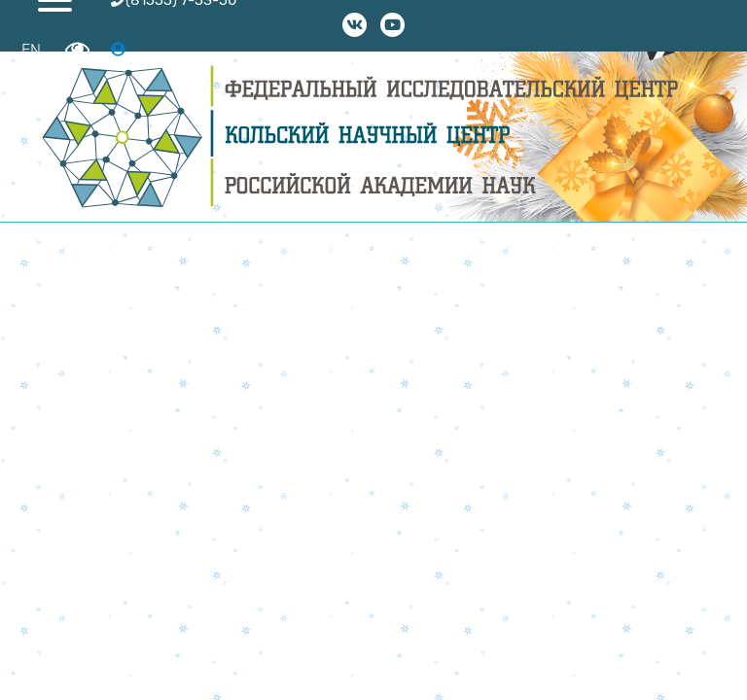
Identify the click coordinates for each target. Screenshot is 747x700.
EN (31, 50)
